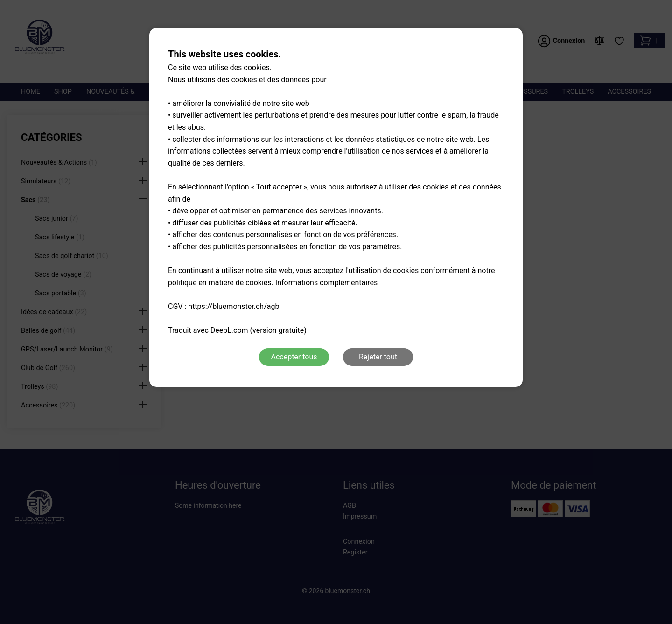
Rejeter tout (378, 357)
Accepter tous (294, 357)
